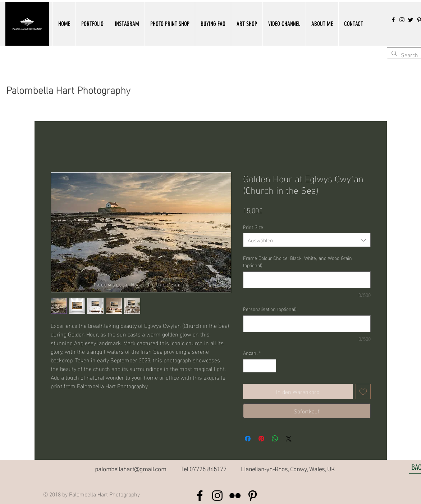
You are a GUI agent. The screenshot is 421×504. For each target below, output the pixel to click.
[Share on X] (289, 439)
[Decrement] (249, 366)
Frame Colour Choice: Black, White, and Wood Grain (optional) (298, 261)
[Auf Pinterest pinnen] (261, 439)
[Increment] (271, 366)
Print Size (253, 227)
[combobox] (307, 240)
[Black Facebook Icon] (393, 20)
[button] (92, 24)
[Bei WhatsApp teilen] (275, 439)
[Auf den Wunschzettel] (363, 391)
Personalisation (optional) (270, 309)
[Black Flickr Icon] (235, 496)
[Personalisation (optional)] (307, 324)
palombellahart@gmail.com (131, 468)
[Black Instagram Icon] (402, 20)
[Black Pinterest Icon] (253, 496)
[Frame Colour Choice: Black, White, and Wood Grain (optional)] (307, 280)
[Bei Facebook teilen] (248, 439)
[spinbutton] (260, 366)
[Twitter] (411, 20)
